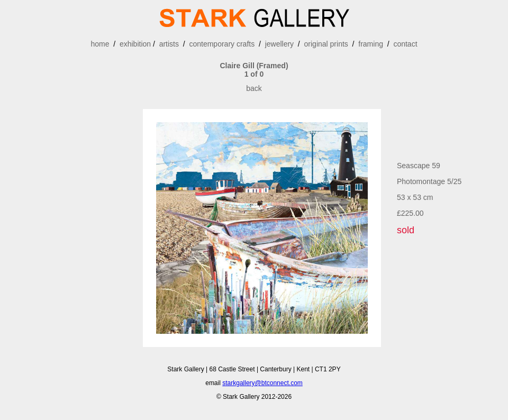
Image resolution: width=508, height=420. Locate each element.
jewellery (279, 44)
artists (169, 44)
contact (405, 44)
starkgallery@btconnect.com (262, 383)
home (100, 44)
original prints (326, 44)
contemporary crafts (222, 44)
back (254, 88)
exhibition (135, 44)
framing (371, 44)
